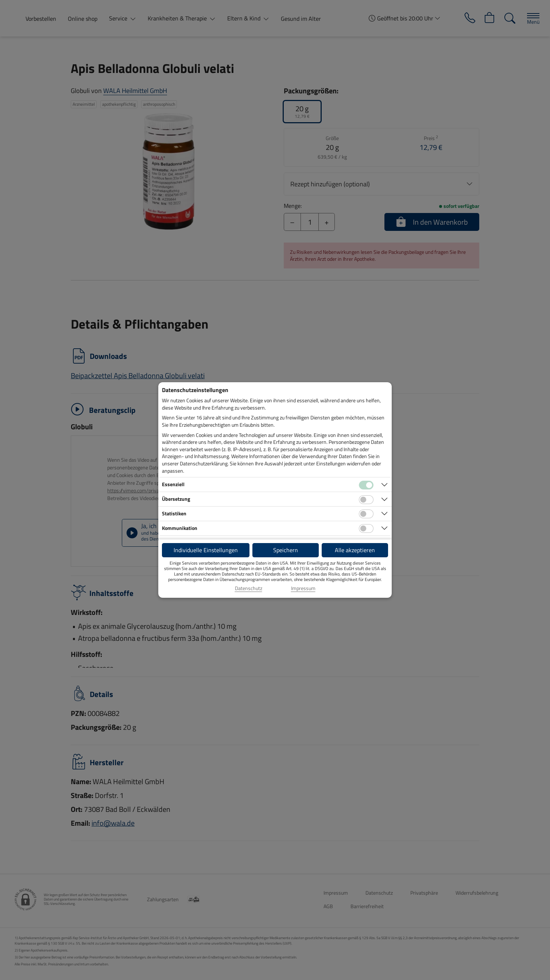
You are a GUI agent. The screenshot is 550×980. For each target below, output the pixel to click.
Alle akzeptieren (355, 550)
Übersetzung (176, 499)
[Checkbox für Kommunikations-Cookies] (366, 528)
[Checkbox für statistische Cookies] (366, 514)
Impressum (303, 588)
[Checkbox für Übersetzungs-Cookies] (366, 500)
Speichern (286, 550)
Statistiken (174, 513)
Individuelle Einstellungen (206, 550)
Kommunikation (180, 528)
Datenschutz (249, 588)
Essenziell (173, 484)
